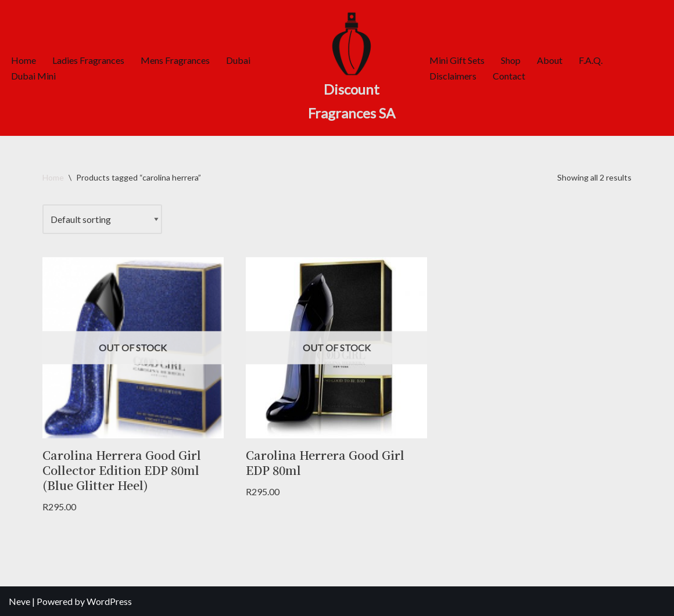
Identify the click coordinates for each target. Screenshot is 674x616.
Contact (509, 76)
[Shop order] (102, 219)
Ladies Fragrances (88, 60)
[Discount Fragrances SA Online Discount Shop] (351, 68)
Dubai (238, 60)
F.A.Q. (591, 60)
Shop (511, 60)
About (550, 60)
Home (24, 60)
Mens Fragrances (175, 60)
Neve (19, 601)
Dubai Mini (33, 76)
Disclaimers (453, 76)
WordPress (109, 601)
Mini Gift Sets (457, 60)
